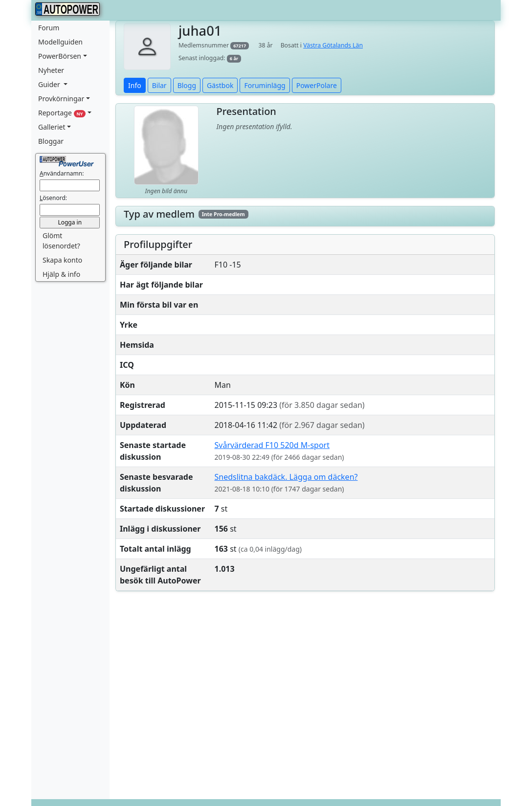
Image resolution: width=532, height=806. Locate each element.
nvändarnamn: (62, 173)
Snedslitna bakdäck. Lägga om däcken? (286, 477)
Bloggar (51, 141)
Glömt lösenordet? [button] (61, 241)
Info (135, 85)
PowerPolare (317, 85)
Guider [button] (50, 84)
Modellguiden (60, 42)
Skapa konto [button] (62, 260)
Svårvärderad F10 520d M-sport (272, 445)
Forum (49, 28)
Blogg (187, 85)
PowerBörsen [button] (60, 56)
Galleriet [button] (52, 127)
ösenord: (53, 198)
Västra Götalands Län (333, 45)
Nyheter (51, 70)
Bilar (159, 85)
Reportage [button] (62, 113)
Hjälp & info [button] (61, 274)
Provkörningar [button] (61, 99)
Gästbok (220, 85)
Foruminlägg (265, 85)
